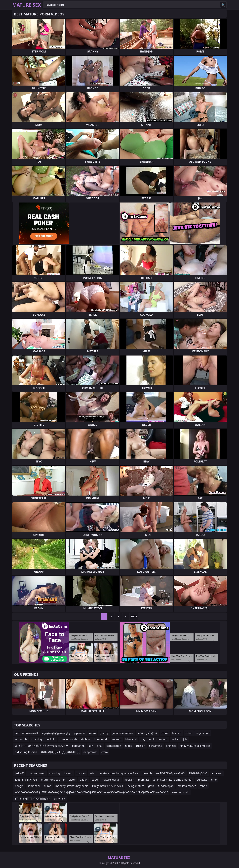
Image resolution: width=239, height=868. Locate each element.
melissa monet (158, 739)
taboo (203, 786)
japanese (80, 733)
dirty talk (60, 799)
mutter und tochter (53, 780)
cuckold (51, 739)
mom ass (144, 780)
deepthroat (90, 752)
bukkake (202, 780)
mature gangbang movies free (119, 773)
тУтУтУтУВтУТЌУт (26, 780)
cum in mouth (68, 739)
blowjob (147, 773)
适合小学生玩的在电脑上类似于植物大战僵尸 (41, 746)
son (91, 746)
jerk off (19, 773)
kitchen (85, 739)
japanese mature (123, 733)
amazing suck (180, 792)
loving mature (136, 786)
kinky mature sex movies (195, 746)
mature (117, 739)
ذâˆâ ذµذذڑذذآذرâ (148, 733)
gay (143, 739)
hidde (129, 746)
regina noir (203, 733)
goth (151, 786)
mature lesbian (111, 780)
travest (68, 773)
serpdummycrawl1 (27, 733)
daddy (84, 780)
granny (104, 733)
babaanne (78, 746)
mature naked (36, 773)
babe (95, 780)
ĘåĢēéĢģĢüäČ (198, 773)
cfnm (105, 752)
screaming (156, 746)
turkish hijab (179, 739)
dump (48, 786)
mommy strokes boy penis (72, 786)
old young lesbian (26, 752)
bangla (19, 786)
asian (93, 773)
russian (141, 746)
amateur (217, 773)
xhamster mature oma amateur (173, 780)
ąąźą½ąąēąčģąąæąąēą (56, 733)
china (165, 733)
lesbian (177, 733)
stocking (37, 739)
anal (100, 746)
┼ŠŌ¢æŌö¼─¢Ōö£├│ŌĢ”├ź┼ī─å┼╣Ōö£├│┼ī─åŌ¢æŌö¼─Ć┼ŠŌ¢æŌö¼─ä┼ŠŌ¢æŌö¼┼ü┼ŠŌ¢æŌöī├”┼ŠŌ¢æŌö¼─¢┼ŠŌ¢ (91, 792)
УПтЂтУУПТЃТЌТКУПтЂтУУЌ (33, 799)
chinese (171, 746)
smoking (55, 773)
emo (214, 780)
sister (189, 733)
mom (92, 733)
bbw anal (131, 739)
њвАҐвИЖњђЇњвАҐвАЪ (171, 773)
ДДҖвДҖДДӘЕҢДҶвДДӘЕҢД (60, 752)
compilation (114, 746)
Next (134, 616)
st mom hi (21, 739)
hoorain (129, 780)
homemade (101, 739)
